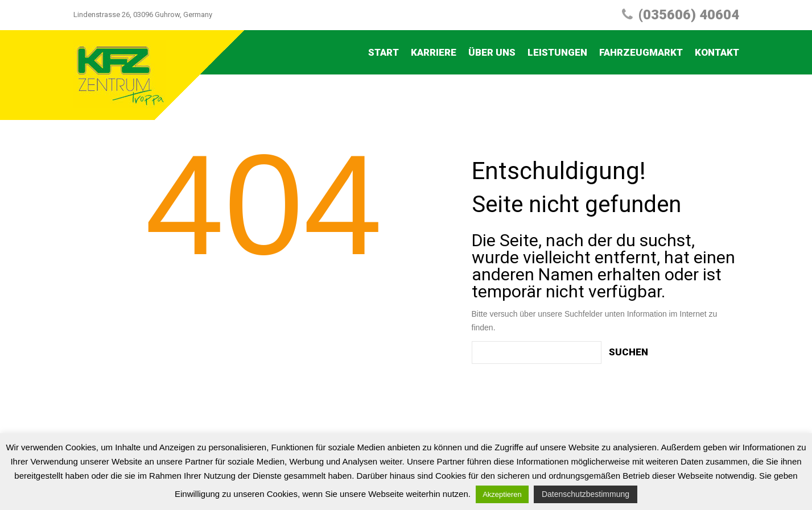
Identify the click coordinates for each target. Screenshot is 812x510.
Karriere (434, 52)
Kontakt (717, 52)
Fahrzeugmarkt (641, 52)
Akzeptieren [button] (502, 494)
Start (384, 52)
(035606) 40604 (689, 15)
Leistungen (557, 52)
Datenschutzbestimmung (586, 494)
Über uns (492, 52)
